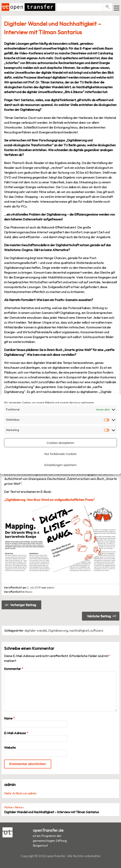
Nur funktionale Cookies (60, 454)
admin (51, 588)
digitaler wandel (36, 630)
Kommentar (14, 669)
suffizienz (97, 630)
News (29, 592)
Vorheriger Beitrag (23, 605)
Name (9, 718)
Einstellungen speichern (60, 465)
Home (8, 807)
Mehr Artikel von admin (20, 793)
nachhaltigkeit (79, 630)
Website (10, 748)
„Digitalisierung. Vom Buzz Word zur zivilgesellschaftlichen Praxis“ (49, 500)
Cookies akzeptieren (60, 443)
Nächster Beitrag (99, 616)
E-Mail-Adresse (16, 733)
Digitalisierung (58, 630)
